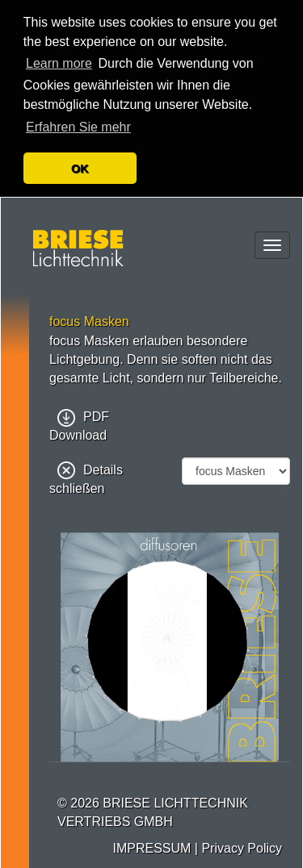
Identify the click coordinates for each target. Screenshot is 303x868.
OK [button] (80, 169)
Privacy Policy (242, 847)
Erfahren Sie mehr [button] (78, 127)
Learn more (59, 63)
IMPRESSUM (151, 847)
